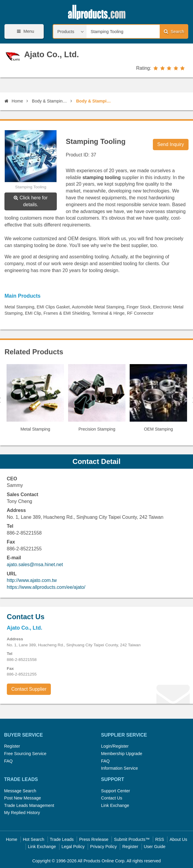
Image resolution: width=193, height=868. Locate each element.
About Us (178, 839)
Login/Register (115, 746)
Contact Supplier (29, 689)
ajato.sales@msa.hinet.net (35, 565)
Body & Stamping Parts (50, 101)
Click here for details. (31, 201)
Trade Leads (62, 839)
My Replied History (22, 813)
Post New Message (23, 798)
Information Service (120, 768)
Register (12, 746)
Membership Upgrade (122, 754)
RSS (160, 839)
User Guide (155, 847)
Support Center (116, 791)
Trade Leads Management (29, 805)
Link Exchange (115, 805)
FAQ (8, 761)
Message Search (20, 791)
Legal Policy (73, 847)
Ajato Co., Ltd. (51, 54)
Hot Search (34, 839)
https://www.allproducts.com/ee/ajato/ (46, 587)
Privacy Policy (103, 847)
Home (14, 101)
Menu (24, 31)
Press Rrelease (94, 839)
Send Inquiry (171, 144)
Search (174, 31)
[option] (35, 400)
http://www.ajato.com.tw (32, 580)
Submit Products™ (132, 839)
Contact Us (112, 798)
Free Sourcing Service (25, 754)
